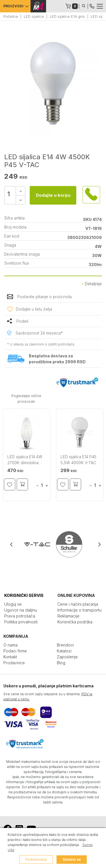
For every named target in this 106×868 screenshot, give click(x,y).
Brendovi (65, 645)
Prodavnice (14, 663)
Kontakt (10, 657)
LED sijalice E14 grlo (67, 16)
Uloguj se (13, 604)
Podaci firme (15, 651)
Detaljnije (91, 284)
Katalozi (64, 651)
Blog (61, 663)
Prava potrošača (20, 616)
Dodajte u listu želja (34, 309)
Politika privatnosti (21, 622)
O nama (10, 645)
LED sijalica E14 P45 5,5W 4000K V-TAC (78, 460)
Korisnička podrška (75, 622)
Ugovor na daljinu (21, 610)
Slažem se (72, 859)
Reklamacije (68, 616)
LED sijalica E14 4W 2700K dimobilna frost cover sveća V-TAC (26, 460)
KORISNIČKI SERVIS (24, 595)
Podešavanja (36, 859)
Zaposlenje (67, 657)
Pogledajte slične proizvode (26, 398)
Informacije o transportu (79, 610)
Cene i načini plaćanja (78, 604)
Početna (11, 16)
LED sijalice (34, 16)
